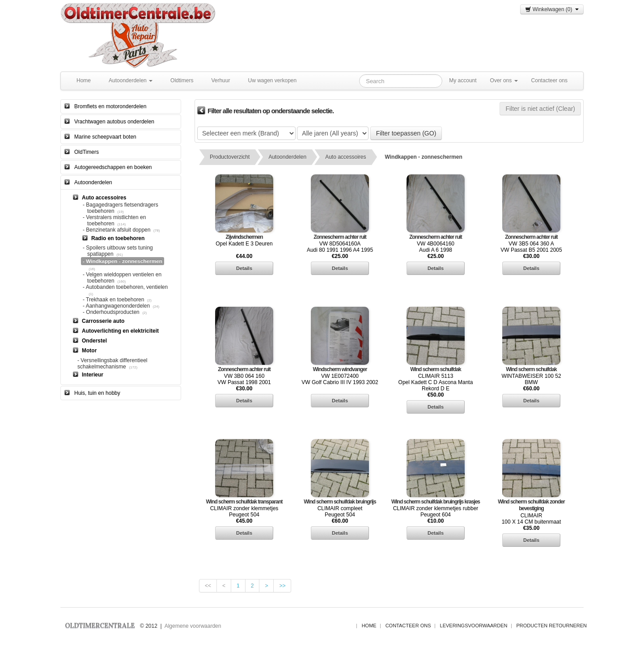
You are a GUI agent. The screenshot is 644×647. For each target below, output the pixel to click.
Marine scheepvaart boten (105, 137)
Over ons (504, 80)
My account (463, 80)
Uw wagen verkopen (272, 80)
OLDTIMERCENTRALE (100, 625)
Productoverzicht (230, 157)
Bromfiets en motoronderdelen (110, 106)
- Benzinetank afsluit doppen (117, 230)
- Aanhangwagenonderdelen (116, 306)
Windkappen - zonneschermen (424, 157)
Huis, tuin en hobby (97, 393)
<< (208, 586)
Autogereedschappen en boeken (113, 167)
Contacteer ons (549, 80)
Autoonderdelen (131, 80)
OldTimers (87, 152)
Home (84, 80)
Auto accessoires (345, 157)
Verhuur (220, 80)
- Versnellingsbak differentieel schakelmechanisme (112, 364)
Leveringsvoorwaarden (474, 626)
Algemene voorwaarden (193, 626)
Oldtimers (182, 80)
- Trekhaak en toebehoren (113, 300)
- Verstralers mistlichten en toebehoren (114, 220)
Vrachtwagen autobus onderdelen (114, 122)
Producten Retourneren (552, 626)
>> (282, 586)
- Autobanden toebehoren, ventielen (125, 287)
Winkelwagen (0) (552, 9)
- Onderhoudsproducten (111, 312)
